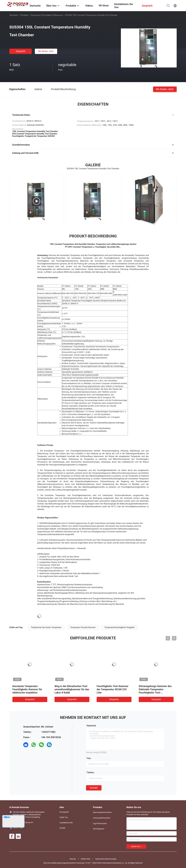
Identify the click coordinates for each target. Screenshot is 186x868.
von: (89, 758)
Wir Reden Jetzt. (46, 51)
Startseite (14, 15)
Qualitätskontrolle (66, 823)
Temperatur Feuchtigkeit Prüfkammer (47, 15)
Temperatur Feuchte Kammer (83, 627)
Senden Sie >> (136, 847)
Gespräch (20, 51)
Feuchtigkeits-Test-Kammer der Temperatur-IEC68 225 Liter (113, 689)
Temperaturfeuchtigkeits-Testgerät (119, 627)
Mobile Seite (86, 859)
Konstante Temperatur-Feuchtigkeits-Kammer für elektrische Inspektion (27, 689)
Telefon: (91, 773)
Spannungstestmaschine (102, 812)
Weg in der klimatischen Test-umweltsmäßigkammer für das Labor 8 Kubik (72, 689)
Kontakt (94, 788)
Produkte (24, 15)
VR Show (104, 6)
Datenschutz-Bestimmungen (106, 859)
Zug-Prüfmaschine (100, 824)
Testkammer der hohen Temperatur (46, 627)
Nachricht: (92, 726)
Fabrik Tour (64, 817)
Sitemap (73, 859)
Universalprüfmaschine (102, 818)
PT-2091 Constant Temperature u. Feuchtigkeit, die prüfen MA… (93, 247)
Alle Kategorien (99, 829)
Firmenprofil (64, 812)
